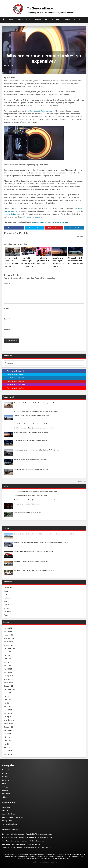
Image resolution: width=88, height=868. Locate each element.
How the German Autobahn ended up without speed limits (22, 845)
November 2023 (9, 683)
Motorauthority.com (41, 222)
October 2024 (8, 645)
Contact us (6, 807)
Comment (8, 284)
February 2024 (9, 673)
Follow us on (16, 371)
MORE (76, 19)
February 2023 (9, 714)
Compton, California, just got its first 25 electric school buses (23, 841)
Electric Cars (8, 588)
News (11, 19)
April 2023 (7, 707)
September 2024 (9, 649)
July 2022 (7, 737)
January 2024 (8, 676)
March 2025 (8, 628)
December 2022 (9, 720)
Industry (20, 19)
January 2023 (8, 717)
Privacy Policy (7, 821)
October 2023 (8, 686)
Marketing (7, 598)
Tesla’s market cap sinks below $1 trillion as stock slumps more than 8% (27, 848)
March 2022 (8, 751)
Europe (29, 19)
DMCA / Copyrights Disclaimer (13, 818)
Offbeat (6, 605)
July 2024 (7, 656)
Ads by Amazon (80, 237)
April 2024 (7, 666)
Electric (59, 19)
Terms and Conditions (10, 824)
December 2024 (9, 639)
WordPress (40, 862)
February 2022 (9, 755)
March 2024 (8, 669)
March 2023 (8, 710)
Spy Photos (49, 19)
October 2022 (8, 727)
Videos (68, 19)
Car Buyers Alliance (51, 7)
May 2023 (7, 703)
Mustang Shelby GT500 (16, 214)
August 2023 (8, 693)
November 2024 (9, 642)
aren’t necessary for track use (36, 217)
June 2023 (7, 700)
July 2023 (7, 697)
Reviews (38, 19)
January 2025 (8, 635)
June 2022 (7, 741)
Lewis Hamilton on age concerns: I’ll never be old (44, 260)
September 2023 (9, 690)
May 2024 (7, 662)
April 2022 (7, 748)
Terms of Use (56, 859)
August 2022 (8, 734)
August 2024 (8, 652)
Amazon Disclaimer (9, 814)
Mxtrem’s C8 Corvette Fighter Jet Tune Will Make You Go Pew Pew (28, 260)
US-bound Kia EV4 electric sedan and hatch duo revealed (74, 260)
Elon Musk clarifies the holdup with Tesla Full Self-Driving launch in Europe (27, 834)
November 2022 (9, 724)
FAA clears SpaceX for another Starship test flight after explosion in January (28, 838)
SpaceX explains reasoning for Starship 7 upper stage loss (60, 260)
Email (7, 319)
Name (7, 309)
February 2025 (9, 632)
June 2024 (7, 659)
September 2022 (9, 731)
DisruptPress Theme (52, 862)
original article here (63, 222)
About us (5, 811)
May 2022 (7, 744)
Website (7, 330)
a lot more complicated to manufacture (42, 111)
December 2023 (9, 680)
